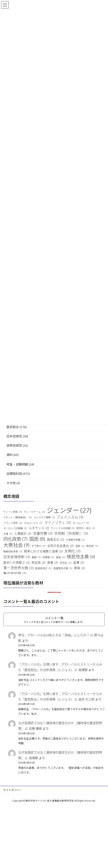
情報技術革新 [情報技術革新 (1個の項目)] (13, 551)
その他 (11, 483)
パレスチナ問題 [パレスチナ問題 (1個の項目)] (44, 517)
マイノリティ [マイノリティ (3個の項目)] (58, 523)
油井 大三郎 (86, 699)
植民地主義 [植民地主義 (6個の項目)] (81, 557)
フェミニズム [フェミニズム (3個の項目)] (70, 517)
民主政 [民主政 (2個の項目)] (38, 563)
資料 (10, 455)
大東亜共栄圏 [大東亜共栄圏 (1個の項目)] (75, 540)
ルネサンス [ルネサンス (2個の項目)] (39, 528)
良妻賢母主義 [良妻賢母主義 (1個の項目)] (63, 568)
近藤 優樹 (35, 728)
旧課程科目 (14, 474)
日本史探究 (14, 436)
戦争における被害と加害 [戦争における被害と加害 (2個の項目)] (43, 551)
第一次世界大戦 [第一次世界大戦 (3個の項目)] (18, 568)
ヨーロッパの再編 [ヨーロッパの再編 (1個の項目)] (15, 528)
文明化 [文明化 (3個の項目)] (73, 551)
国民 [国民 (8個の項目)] (37, 539)
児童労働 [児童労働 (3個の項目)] (43, 534)
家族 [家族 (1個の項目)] (80, 546)
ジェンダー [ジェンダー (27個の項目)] (69, 510)
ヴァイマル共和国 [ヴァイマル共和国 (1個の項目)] (63, 528)
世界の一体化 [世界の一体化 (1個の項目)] (86, 528)
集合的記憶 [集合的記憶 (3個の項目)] (15, 574)
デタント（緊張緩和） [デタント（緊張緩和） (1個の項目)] (18, 517)
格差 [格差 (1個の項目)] (60, 557)
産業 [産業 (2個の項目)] (53, 563)
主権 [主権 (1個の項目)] (8, 534)
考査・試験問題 (17, 464)
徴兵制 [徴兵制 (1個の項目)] (92, 546)
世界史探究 (14, 446)
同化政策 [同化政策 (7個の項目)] (15, 539)
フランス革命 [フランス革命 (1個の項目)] (13, 523)
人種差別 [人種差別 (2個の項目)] (23, 534)
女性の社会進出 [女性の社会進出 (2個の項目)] (60, 546)
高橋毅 (83, 670)
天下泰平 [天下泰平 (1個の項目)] (38, 546)
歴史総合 (13, 427)
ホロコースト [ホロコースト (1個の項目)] (33, 523)
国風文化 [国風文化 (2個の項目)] (56, 540)
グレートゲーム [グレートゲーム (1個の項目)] (34, 512)
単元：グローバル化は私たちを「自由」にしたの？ (54, 635)
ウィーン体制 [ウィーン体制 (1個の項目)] (13, 512)
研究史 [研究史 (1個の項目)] (66, 563)
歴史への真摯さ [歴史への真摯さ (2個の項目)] (17, 563)
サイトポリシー (13, 790)
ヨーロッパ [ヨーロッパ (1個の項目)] (81, 523)
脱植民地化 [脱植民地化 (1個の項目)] (43, 568)
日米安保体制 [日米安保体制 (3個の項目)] (17, 557)
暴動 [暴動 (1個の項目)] (36, 557)
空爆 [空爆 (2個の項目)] (79, 563)
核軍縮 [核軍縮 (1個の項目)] (48, 557)
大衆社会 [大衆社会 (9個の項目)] (17, 545)
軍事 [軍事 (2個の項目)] (80, 568)
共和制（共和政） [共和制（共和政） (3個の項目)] (71, 534)
